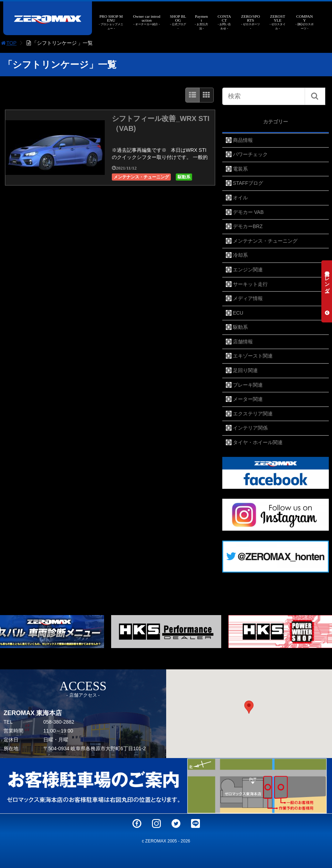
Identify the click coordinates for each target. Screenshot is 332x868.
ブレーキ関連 (248, 385)
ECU (238, 313)
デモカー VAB (248, 212)
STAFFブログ (248, 183)
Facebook (137, 823)
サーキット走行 (250, 284)
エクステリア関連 (253, 414)
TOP (8, 43)
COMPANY (304, 22)
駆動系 (184, 177)
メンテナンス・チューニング (141, 177)
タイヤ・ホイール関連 (258, 442)
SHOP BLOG (178, 22)
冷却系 (240, 255)
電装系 (240, 169)
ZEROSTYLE (277, 22)
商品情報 (243, 140)
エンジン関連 (248, 270)
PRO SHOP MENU (111, 22)
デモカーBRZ (248, 226)
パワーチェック (250, 154)
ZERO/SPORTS (251, 22)
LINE (195, 823)
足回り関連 (245, 370)
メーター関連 (248, 399)
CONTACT (224, 22)
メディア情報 (248, 298)
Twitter (176, 823)
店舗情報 (243, 342)
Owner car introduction (147, 20)
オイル (240, 198)
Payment (202, 22)
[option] (166, 632)
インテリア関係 (250, 428)
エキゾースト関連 (253, 356)
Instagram (156, 823)
